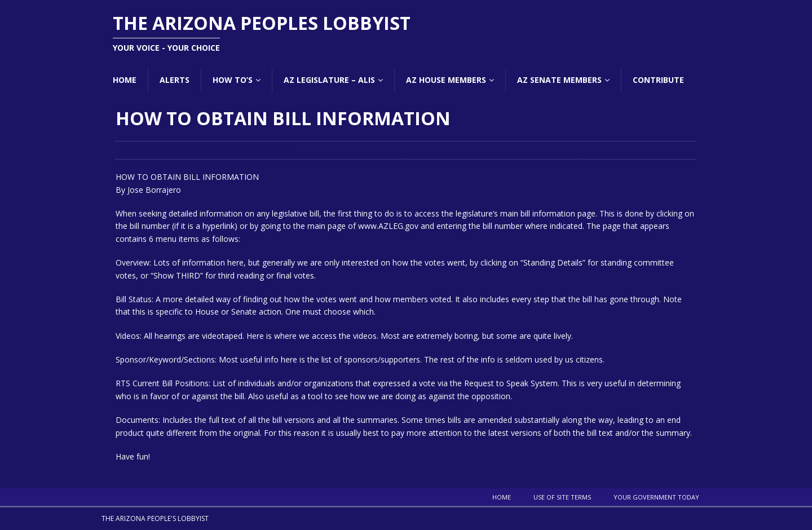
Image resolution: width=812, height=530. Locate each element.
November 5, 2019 (161, 150)
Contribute (658, 80)
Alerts (175, 80)
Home (125, 80)
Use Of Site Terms (562, 497)
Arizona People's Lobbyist (251, 150)
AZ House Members (446, 80)
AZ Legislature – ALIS (329, 80)
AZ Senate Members (559, 80)
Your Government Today (656, 497)
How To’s (233, 80)
